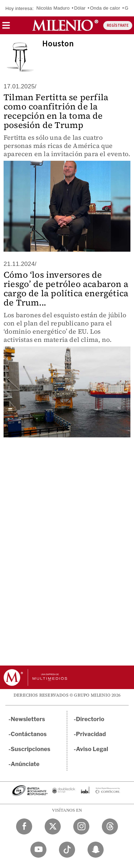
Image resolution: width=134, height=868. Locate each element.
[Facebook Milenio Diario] (24, 826)
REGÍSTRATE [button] (118, 25)
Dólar (80, 8)
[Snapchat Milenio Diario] (96, 850)
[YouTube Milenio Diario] (38, 850)
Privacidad (91, 734)
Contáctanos (29, 734)
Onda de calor (105, 8)
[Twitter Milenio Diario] (53, 826)
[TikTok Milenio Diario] (67, 850)
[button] (6, 28)
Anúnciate (25, 764)
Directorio (90, 719)
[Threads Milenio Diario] (110, 826)
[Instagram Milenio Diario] (81, 826)
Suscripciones (31, 749)
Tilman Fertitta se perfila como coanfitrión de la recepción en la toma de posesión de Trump (56, 111)
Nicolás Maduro (53, 8)
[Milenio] (65, 25)
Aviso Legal (92, 749)
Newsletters (28, 719)
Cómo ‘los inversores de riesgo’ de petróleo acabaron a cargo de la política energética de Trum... (66, 289)
